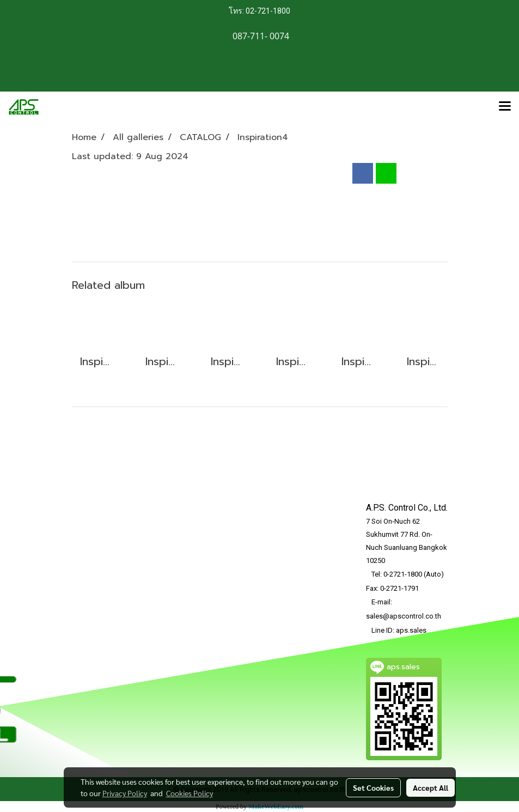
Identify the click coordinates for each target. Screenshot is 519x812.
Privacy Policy (125, 793)
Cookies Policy (190, 793)
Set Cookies (373, 787)
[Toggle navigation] (505, 107)
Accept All (431, 787)
